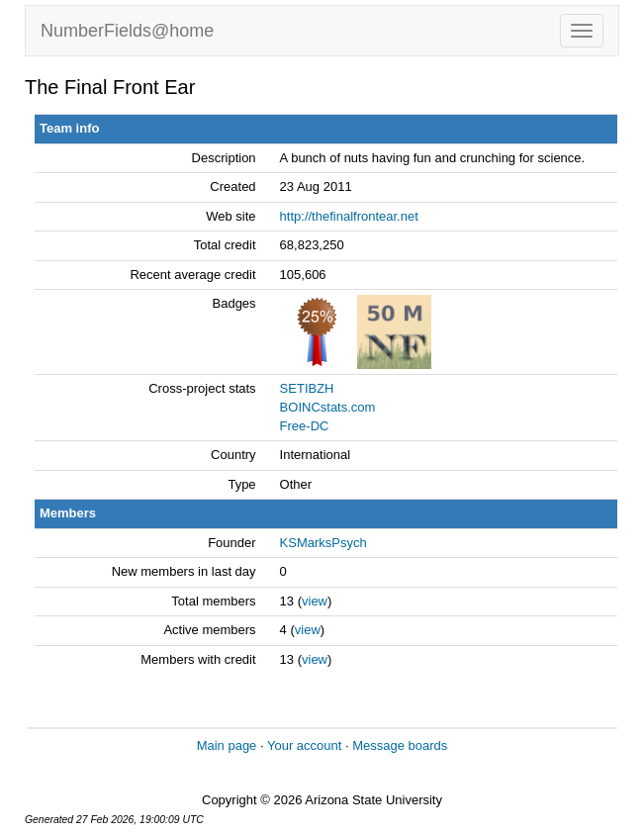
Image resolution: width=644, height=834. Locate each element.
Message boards (400, 745)
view (315, 601)
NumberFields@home (127, 31)
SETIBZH (307, 388)
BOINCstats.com (328, 407)
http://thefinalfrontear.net (349, 216)
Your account (304, 745)
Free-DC (305, 426)
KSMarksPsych (323, 543)
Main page (227, 745)
